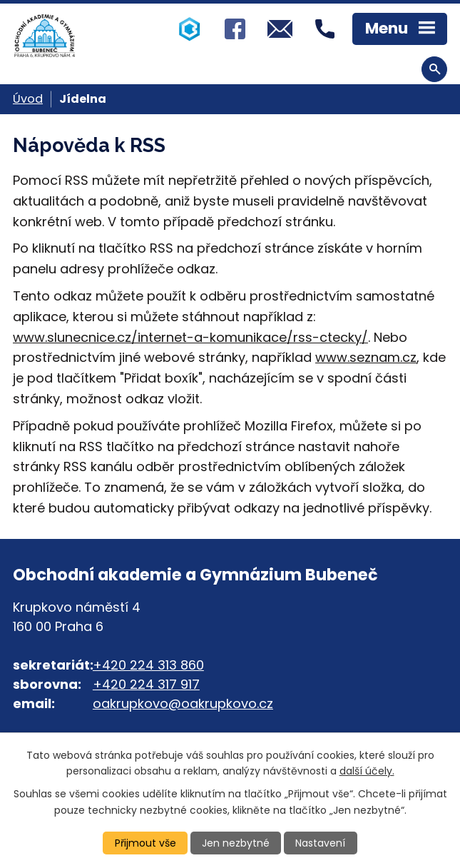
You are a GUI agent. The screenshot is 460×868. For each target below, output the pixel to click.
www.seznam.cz (366, 357)
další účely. (367, 771)
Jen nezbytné (236, 843)
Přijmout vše (145, 843)
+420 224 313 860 (148, 665)
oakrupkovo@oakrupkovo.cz (183, 703)
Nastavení (320, 843)
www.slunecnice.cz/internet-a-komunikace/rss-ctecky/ (190, 337)
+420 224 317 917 (146, 684)
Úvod (28, 99)
